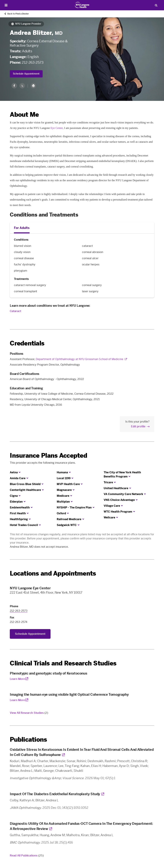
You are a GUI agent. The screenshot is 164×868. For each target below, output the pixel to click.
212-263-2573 (33, 62)
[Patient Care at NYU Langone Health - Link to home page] (82, 5)
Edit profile (138, 426)
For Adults (22, 228)
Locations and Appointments (53, 573)
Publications (28, 740)
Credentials (27, 343)
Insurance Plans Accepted (48, 456)
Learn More (17, 679)
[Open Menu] (6, 5)
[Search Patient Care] (156, 5)
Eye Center (57, 128)
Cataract (15, 311)
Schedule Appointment (26, 74)
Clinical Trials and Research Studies (63, 663)
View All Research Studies (29, 713)
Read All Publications (27, 856)
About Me (24, 115)
